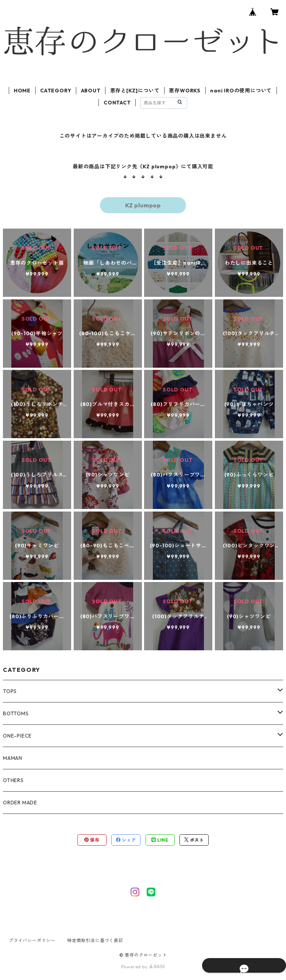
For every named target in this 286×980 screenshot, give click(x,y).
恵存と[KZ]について (135, 91)
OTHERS (13, 780)
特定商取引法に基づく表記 (95, 940)
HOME (22, 91)
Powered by (143, 967)
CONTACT (117, 103)
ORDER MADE (20, 803)
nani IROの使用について (241, 91)
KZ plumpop (143, 205)
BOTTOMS (16, 713)
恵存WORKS (185, 91)
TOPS (10, 691)
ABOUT (91, 91)
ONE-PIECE (17, 736)
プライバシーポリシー (32, 940)
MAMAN (13, 758)
